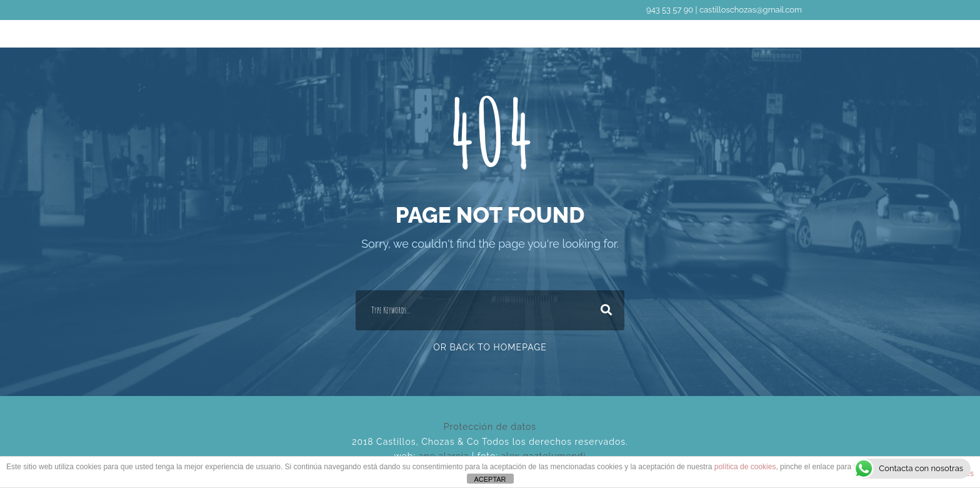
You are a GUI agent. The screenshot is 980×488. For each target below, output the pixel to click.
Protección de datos (490, 427)
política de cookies (745, 467)
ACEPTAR (490, 479)
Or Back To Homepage (490, 347)
